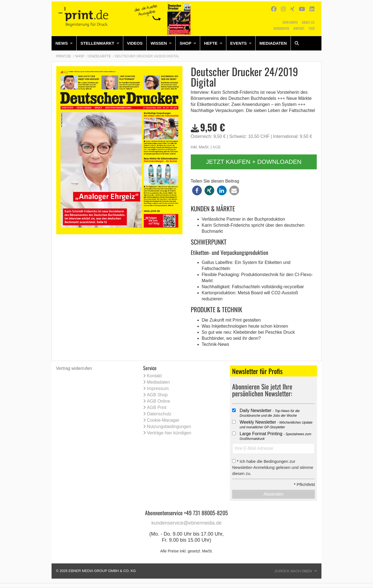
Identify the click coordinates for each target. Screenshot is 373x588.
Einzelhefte (100, 56)
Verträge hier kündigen (169, 433)
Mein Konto (290, 22)
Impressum (158, 388)
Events (238, 43)
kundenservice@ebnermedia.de (186, 523)
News (62, 43)
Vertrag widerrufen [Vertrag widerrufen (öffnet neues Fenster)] (74, 368)
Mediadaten (281, 28)
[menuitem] (64, 43)
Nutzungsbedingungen (169, 427)
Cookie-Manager (163, 420)
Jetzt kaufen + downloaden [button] (254, 162)
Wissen (159, 43)
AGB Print (157, 407)
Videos (135, 43)
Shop (185, 43)
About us (308, 22)
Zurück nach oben (293, 571)
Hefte (211, 43)
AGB (217, 147)
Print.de (64, 56)
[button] (197, 190)
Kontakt (299, 28)
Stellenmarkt (97, 43)
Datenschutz (159, 414)
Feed (312, 28)
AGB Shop (157, 395)
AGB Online (159, 401)
